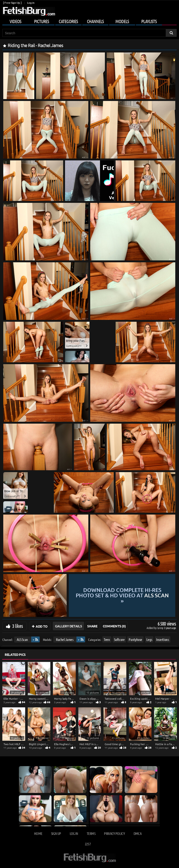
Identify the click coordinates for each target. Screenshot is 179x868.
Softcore (119, 639)
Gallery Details (69, 626)
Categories (68, 21)
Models (122, 21)
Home (38, 833)
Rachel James (65, 639)
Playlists (149, 21)
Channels (95, 21)
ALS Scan (22, 639)
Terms (91, 833)
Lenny (161, 628)
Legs (149, 639)
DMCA (138, 833)
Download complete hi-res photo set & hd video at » (122, 595)
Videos (15, 21)
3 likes (17, 626)
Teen (107, 639)
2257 (88, 844)
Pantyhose (135, 639)
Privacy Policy (114, 833)
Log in (31, 3)
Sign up (56, 833)
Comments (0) (114, 626)
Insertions (163, 639)
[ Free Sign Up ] (12, 3)
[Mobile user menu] (89, 21)
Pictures (41, 21)
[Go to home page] (29, 11)
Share (92, 626)
